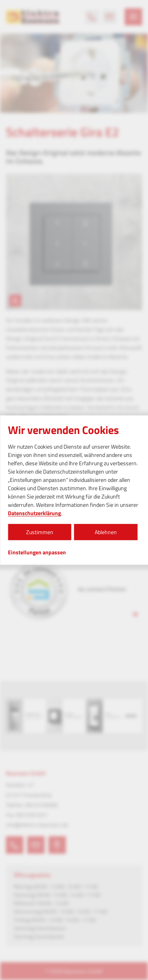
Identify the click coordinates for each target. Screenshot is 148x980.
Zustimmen (40, 532)
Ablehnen (106, 532)
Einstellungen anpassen (37, 552)
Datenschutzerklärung (34, 513)
